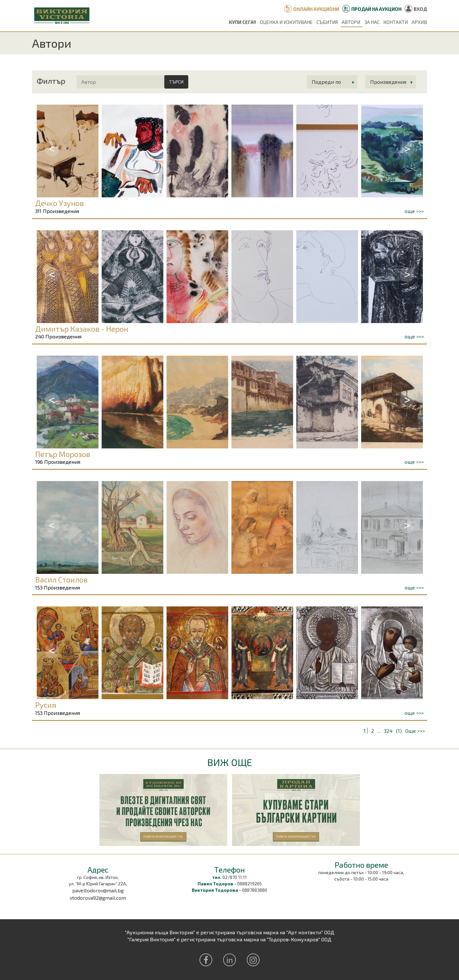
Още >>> (415, 731)
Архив (419, 22)
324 (388, 731)
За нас (372, 22)
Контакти (396, 22)
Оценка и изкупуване (286, 22)
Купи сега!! (242, 22)
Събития (327, 22)
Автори (351, 22)
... (379, 731)
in (230, 960)
